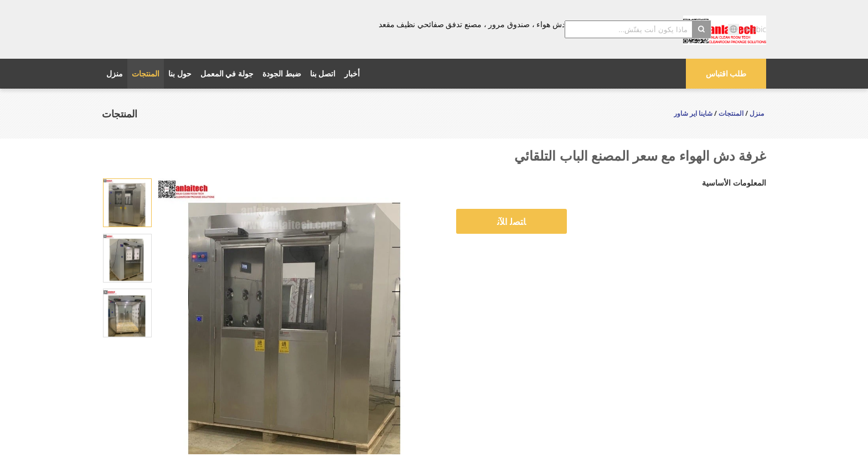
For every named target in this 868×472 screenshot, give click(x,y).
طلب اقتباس (726, 73)
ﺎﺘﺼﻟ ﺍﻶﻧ (511, 222)
